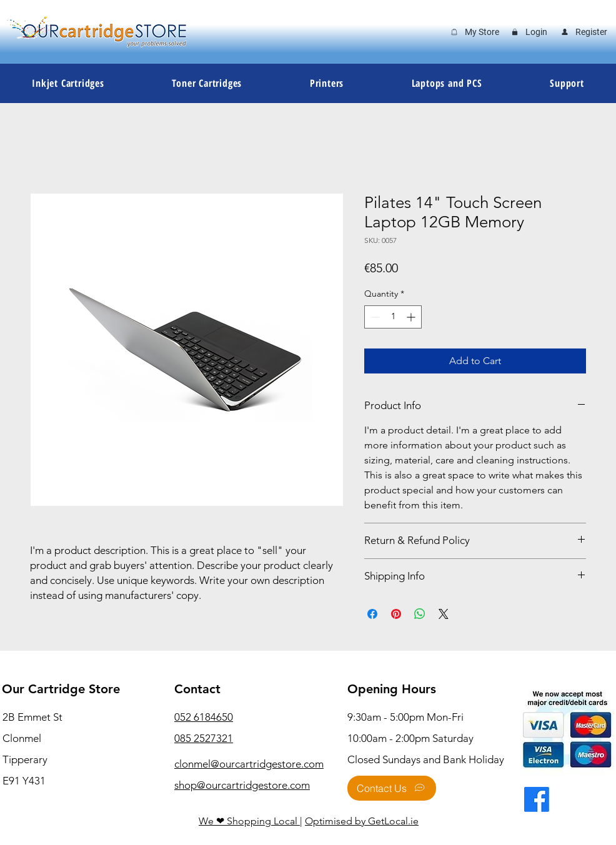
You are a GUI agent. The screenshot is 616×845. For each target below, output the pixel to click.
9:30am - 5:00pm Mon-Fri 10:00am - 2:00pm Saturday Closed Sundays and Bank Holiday (426, 738)
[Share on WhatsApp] (420, 614)
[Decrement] (374, 317)
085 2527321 (204, 738)
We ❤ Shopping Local (249, 821)
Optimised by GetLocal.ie (362, 821)
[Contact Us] (392, 788)
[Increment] (412, 317)
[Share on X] (444, 614)
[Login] (529, 32)
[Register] (584, 32)
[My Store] (474, 32)
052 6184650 (204, 717)
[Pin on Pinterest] (396, 614)
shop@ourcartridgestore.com (242, 785)
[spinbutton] (393, 317)
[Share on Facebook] (372, 614)
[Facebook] (537, 799)
